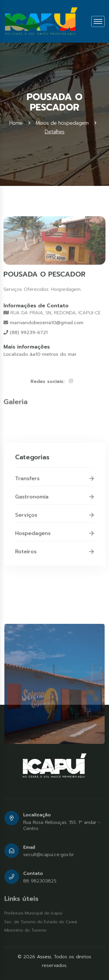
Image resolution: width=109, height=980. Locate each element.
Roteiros (54, 556)
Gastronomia (54, 501)
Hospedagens (54, 537)
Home (16, 123)
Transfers (54, 483)
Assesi (44, 957)
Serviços (54, 519)
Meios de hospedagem (62, 123)
